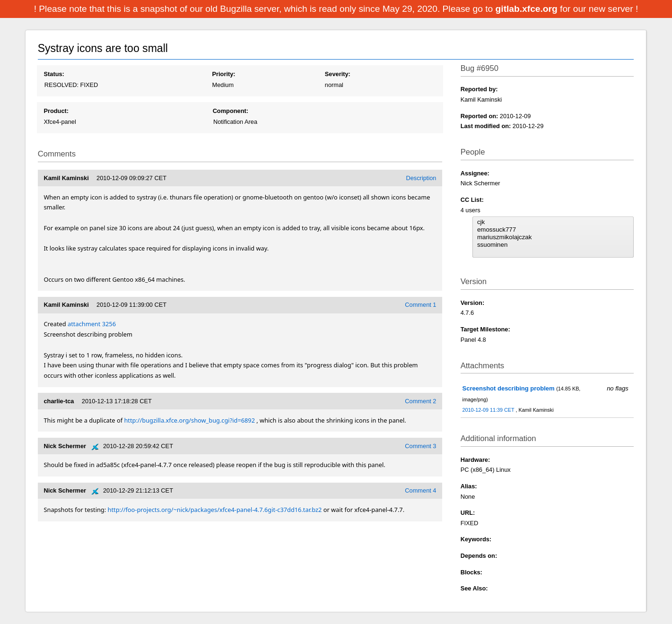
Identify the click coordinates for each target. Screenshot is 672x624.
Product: (56, 111)
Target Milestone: (485, 329)
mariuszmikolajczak (553, 237)
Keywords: (476, 539)
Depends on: (479, 556)
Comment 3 (420, 446)
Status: (54, 74)
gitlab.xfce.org (528, 9)
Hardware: (476, 460)
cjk (553, 222)
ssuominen (553, 245)
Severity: (338, 74)
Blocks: (471, 572)
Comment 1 (420, 305)
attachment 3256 (92, 324)
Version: (473, 303)
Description (421, 178)
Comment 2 (420, 401)
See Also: (474, 588)
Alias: (469, 486)
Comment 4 (420, 490)
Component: (231, 111)
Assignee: (475, 173)
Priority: (224, 74)
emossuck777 (553, 230)
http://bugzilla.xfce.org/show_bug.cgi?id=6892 (189, 420)
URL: (468, 513)
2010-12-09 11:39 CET (489, 410)
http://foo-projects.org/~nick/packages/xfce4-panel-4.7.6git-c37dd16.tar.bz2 (215, 510)
